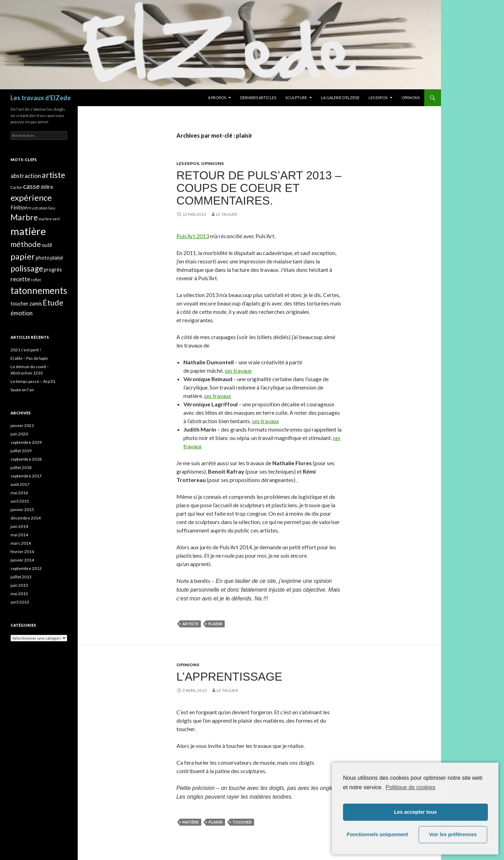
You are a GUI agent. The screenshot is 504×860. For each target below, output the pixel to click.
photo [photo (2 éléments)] (43, 258)
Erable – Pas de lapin (29, 358)
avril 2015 (20, 501)
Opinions (411, 98)
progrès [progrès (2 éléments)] (53, 270)
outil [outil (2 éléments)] (47, 245)
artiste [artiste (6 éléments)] (53, 175)
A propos (217, 98)
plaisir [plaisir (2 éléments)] (57, 258)
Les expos (378, 98)
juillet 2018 (21, 467)
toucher (242, 822)
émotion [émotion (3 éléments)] (22, 313)
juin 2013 (19, 585)
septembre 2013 (26, 568)
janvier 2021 (22, 425)
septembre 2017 (26, 476)
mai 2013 (19, 594)
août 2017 (20, 484)
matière (191, 822)
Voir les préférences (453, 834)
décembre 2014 (26, 518)
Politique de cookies (410, 787)
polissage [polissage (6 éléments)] (27, 269)
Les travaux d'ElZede (41, 98)
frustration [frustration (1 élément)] (38, 208)
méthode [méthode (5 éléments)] (26, 244)
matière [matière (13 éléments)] (28, 231)
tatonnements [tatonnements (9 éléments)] (39, 290)
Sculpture (296, 98)
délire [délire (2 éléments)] (47, 187)
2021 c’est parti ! (26, 350)
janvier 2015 (22, 510)
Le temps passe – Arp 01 (33, 381)
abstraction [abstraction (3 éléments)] (26, 176)
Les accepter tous (415, 812)
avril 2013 (20, 602)
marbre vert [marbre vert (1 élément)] (49, 219)
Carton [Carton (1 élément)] (16, 187)
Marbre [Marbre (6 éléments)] (24, 217)
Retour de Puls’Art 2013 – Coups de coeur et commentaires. (259, 188)
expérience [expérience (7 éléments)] (31, 197)
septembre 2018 (26, 459)
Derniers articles (258, 98)
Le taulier (227, 214)
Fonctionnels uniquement (377, 834)
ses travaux (238, 370)
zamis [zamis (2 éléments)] (36, 304)
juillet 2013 (21, 577)
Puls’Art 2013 (193, 236)
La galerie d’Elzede (340, 98)
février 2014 (22, 552)
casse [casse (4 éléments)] (31, 186)
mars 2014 (21, 543)
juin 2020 (19, 434)
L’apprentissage (229, 677)
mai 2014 (19, 535)
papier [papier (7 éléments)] (23, 256)
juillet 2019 (21, 451)
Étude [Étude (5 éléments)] (53, 303)
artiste (190, 624)
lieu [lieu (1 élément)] (52, 208)
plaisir (215, 624)
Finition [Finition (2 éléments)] (19, 208)
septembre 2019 (26, 442)
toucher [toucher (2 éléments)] (20, 304)
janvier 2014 (22, 560)
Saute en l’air (22, 390)
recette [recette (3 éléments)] (20, 279)
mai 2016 (19, 493)
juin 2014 (19, 526)
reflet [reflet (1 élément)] (36, 280)
